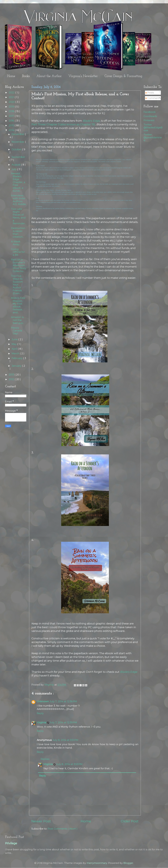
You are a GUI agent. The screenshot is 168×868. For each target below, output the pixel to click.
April (15, 349)
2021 (12, 97)
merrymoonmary (97, 863)
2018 (12, 111)
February (17, 358)
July (14, 169)
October (17, 149)
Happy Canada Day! (17, 331)
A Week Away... (16, 243)
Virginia (42, 722)
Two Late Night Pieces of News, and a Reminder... (19, 216)
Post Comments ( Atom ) (63, 829)
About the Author (49, 76)
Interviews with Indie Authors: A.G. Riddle (18, 200)
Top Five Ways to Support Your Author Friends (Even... (17, 285)
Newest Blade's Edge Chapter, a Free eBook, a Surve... (18, 182)
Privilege (11, 843)
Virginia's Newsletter (83, 76)
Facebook (150, 112)
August (16, 165)
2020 (12, 102)
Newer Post (41, 821)
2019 (12, 107)
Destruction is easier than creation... (18, 232)
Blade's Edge (91, 121)
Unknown (43, 701)
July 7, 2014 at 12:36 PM (63, 701)
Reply (40, 713)
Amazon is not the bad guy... (18, 320)
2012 (12, 379)
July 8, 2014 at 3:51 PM (65, 740)
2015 (12, 125)
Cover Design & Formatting (123, 76)
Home (11, 76)
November (18, 142)
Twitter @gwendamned (153, 137)
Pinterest (149, 120)
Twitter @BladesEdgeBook (153, 127)
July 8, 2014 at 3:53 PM (69, 764)
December (18, 134)
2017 (12, 116)
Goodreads (150, 116)
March (16, 353)
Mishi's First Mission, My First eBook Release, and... (18, 305)
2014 (12, 130)
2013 (12, 375)
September (18, 157)
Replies (45, 759)
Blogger (128, 863)
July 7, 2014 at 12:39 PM (63, 722)
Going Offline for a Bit (18, 252)
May (15, 344)
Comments (153, 98)
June (15, 339)
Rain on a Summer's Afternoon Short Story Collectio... (19, 265)
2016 (12, 121)
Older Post (130, 821)
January (17, 366)
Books (26, 76)
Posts (150, 93)
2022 (12, 92)
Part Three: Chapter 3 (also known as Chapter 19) (63, 124)
